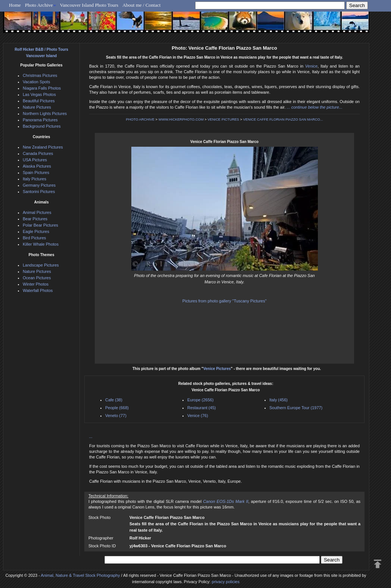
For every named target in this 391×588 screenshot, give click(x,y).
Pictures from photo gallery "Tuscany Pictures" (225, 301)
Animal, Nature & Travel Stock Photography (80, 575)
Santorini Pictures (39, 192)
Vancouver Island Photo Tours (89, 5)
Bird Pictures (34, 238)
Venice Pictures (217, 369)
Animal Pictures (37, 212)
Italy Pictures (35, 179)
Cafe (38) (114, 400)
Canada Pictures (38, 153)
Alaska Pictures (37, 166)
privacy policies (226, 582)
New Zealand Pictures (43, 147)
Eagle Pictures (36, 231)
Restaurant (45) (201, 408)
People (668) (117, 408)
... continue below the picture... (315, 107)
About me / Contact (141, 5)
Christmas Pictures (40, 75)
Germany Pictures (39, 185)
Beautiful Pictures (39, 101)
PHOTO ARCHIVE (140, 119)
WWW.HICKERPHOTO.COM (181, 119)
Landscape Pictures (41, 265)
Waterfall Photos (38, 290)
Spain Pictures (36, 172)
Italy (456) (279, 400)
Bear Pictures (35, 219)
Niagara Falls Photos (42, 88)
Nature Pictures (37, 107)
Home (15, 5)
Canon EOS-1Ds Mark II (226, 501)
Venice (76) (198, 416)
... (91, 436)
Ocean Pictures (37, 278)
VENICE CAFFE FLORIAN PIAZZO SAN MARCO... (283, 119)
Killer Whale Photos (41, 244)
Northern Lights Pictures (45, 113)
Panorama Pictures (40, 120)
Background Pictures (42, 126)
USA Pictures (35, 160)
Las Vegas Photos (39, 94)
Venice (311, 66)
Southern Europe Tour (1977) (296, 408)
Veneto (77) (116, 416)
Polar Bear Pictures (40, 225)
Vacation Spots (36, 82)
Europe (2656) (200, 400)
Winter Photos (36, 284)
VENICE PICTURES (223, 119)
